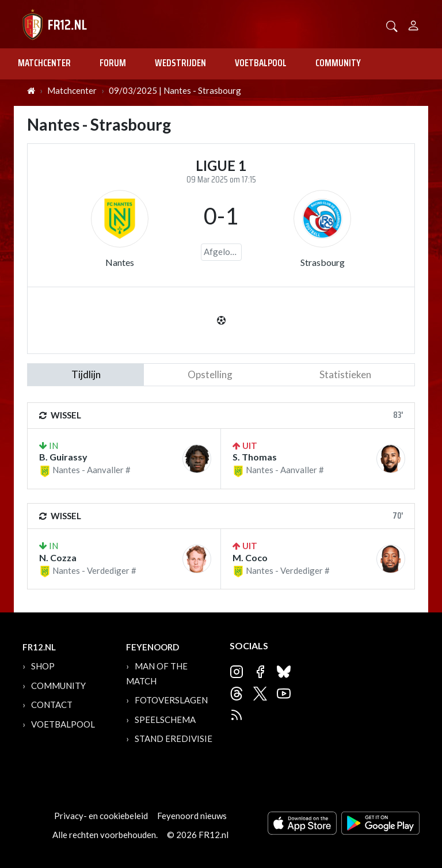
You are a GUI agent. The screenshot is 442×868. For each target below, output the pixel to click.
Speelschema (165, 719)
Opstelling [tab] (210, 374)
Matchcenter (44, 63)
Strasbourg (323, 262)
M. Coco (250, 557)
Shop (43, 666)
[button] (392, 25)
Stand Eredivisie (174, 738)
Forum (113, 63)
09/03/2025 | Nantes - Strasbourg (175, 90)
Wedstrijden (180, 63)
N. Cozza (58, 557)
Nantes (120, 262)
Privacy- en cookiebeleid (101, 816)
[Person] (414, 24)
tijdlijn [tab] (86, 374)
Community (338, 63)
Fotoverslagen (171, 700)
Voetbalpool (261, 63)
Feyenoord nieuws (192, 816)
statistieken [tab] (345, 374)
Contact (52, 705)
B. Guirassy (63, 457)
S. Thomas (255, 457)
